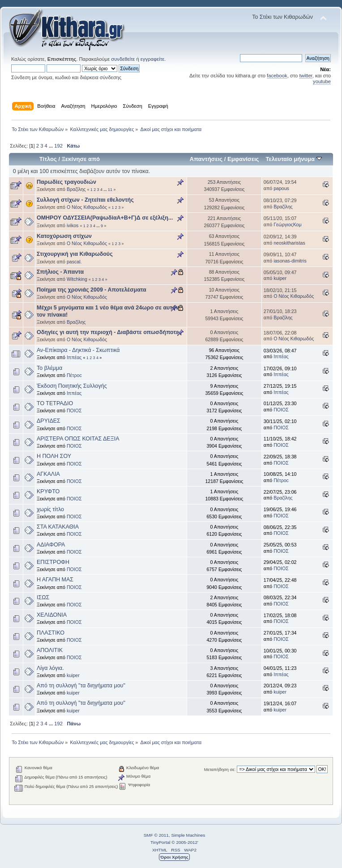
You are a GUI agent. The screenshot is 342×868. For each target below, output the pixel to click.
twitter (306, 76)
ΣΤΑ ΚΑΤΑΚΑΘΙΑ (58, 527)
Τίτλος (48, 159)
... (51, 146)
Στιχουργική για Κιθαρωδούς (75, 254)
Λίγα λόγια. (50, 668)
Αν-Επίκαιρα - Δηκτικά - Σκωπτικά (78, 350)
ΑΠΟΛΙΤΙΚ (50, 650)
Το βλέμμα (49, 368)
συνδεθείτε (123, 59)
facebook (277, 76)
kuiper (280, 278)
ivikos (73, 225)
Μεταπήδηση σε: (220, 769)
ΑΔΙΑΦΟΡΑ (51, 545)
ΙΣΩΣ (43, 597)
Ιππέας (74, 357)
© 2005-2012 (184, 842)
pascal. (74, 262)
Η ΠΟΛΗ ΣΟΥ (54, 456)
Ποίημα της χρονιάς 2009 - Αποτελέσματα (92, 290)
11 (110, 190)
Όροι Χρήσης (174, 857)
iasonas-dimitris (290, 261)
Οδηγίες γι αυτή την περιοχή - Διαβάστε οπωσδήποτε (108, 332)
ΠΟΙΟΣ (74, 411)
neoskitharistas (289, 243)
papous (281, 188)
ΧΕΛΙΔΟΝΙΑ (52, 615)
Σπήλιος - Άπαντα (60, 272)
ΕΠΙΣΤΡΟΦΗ (53, 562)
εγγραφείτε (152, 59)
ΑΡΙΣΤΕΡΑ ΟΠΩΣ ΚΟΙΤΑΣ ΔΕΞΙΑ (78, 439)
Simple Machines (188, 835)
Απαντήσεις (206, 159)
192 (58, 146)
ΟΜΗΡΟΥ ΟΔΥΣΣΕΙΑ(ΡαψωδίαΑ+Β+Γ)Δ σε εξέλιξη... (105, 218)
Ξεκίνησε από (81, 159)
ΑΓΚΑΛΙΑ (48, 474)
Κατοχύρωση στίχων (64, 236)
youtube (322, 81)
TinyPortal (160, 842)
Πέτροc (74, 375)
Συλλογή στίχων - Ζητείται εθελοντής (85, 200)
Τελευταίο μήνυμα (293, 159)
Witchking (77, 279)
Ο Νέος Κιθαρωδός (87, 207)
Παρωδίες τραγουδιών (66, 182)
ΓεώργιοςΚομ (287, 224)
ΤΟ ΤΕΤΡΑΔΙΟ (55, 403)
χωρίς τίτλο (50, 509)
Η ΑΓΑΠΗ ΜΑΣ (55, 580)
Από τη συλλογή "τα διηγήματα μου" (81, 686)
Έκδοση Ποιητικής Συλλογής (72, 386)
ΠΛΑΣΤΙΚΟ (51, 633)
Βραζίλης (76, 189)
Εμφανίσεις (243, 159)
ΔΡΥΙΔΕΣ (49, 421)
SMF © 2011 (156, 835)
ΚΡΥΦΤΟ (48, 491)
